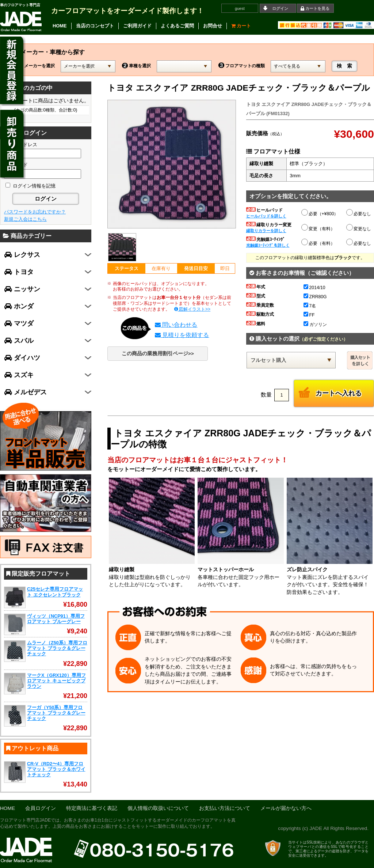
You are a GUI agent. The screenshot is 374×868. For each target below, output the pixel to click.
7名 (310, 306)
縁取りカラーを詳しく (266, 231)
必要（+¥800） (320, 213)
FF (309, 315)
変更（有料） (318, 228)
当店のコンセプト (95, 26)
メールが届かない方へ (286, 808)
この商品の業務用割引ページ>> (158, 354)
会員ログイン (41, 808)
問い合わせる (176, 325)
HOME (60, 26)
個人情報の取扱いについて (158, 808)
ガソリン (315, 325)
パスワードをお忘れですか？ (35, 212)
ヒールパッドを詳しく (266, 216)
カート (241, 26)
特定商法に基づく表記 (92, 808)
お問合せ (213, 26)
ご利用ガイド (137, 26)
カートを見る (317, 8)
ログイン (280, 8)
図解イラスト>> (192, 309)
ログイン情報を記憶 (30, 186)
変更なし (359, 229)
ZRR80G (315, 297)
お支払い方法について (225, 808)
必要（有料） (318, 242)
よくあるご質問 (177, 26)
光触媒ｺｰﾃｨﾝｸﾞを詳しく (268, 245)
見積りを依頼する (182, 335)
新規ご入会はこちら (25, 219)
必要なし (359, 214)
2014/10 (314, 288)
